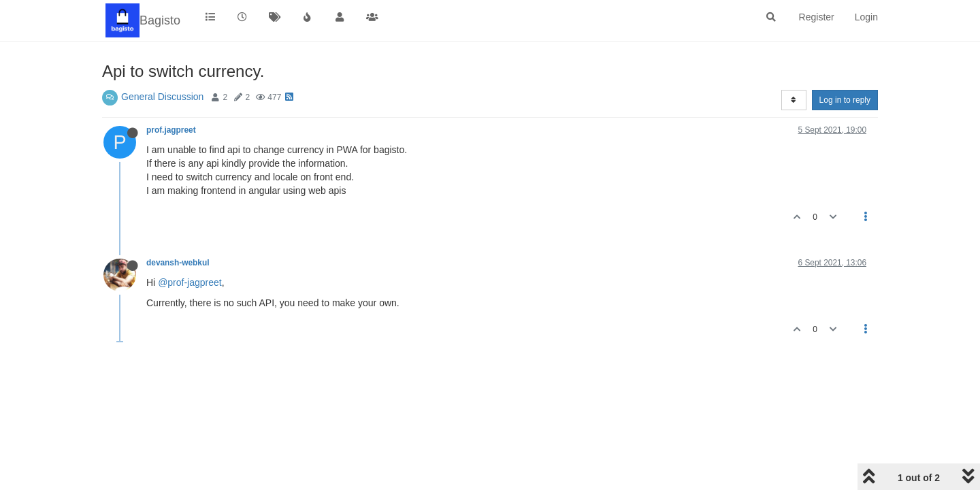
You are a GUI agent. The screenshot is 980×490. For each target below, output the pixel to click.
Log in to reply (845, 100)
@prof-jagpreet (190, 282)
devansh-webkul (178, 263)
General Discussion (162, 97)
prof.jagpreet (171, 130)
